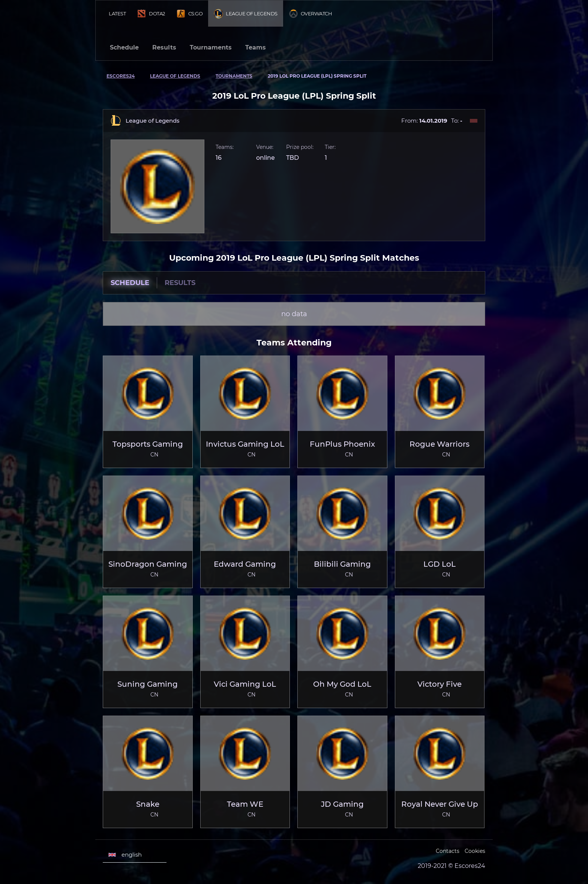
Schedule (124, 47)
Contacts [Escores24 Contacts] (448, 851)
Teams (256, 47)
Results (164, 47)
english (125, 855)
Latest (117, 14)
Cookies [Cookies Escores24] (475, 851)
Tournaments (211, 47)
